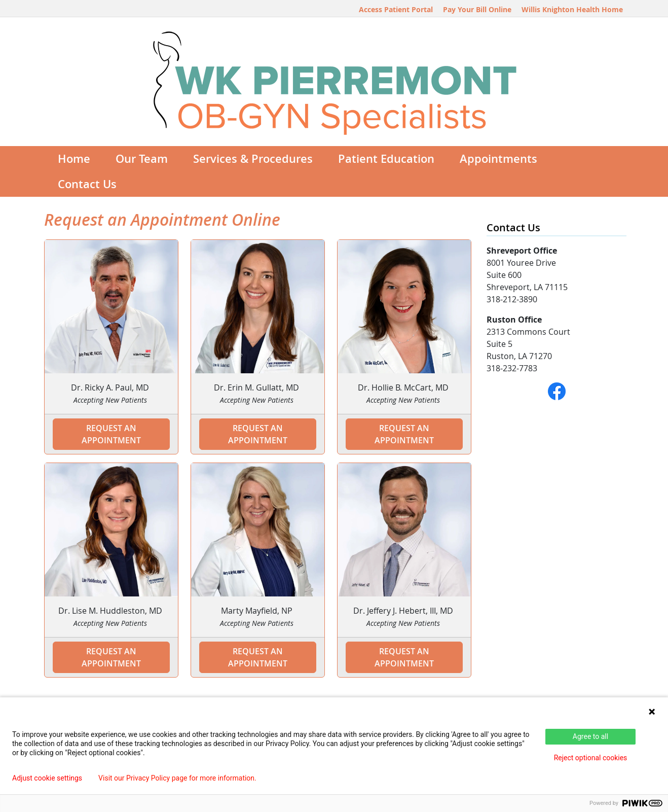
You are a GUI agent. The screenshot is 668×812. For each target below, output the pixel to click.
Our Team (142, 159)
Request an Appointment (111, 434)
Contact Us (87, 184)
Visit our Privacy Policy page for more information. (177, 778)
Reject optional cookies (591, 758)
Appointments (498, 159)
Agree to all (590, 736)
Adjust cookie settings (47, 778)
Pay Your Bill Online (477, 9)
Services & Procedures (253, 159)
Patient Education (386, 159)
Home (74, 159)
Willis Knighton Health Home (572, 9)
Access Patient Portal (396, 9)
